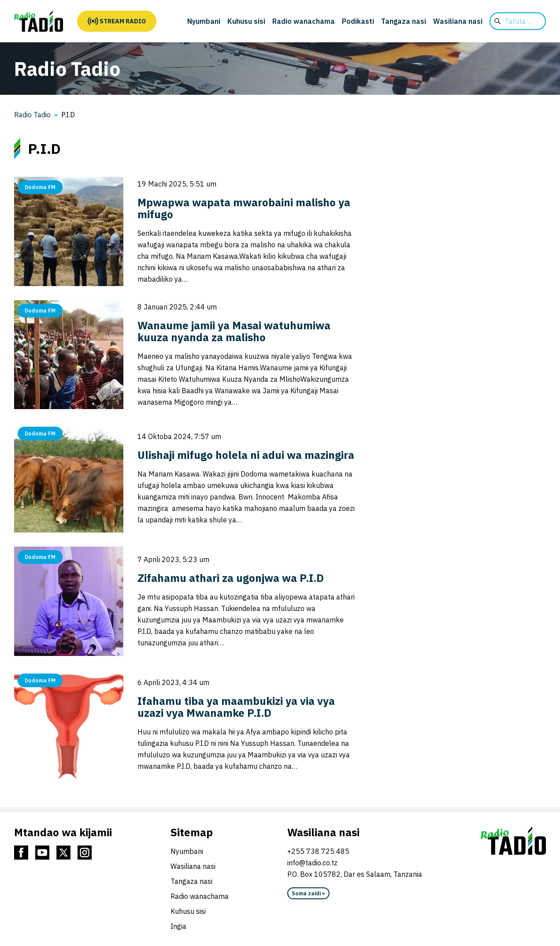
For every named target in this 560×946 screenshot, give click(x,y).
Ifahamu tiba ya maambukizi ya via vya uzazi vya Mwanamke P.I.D (236, 707)
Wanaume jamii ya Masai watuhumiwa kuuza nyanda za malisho (234, 331)
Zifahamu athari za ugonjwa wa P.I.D (231, 578)
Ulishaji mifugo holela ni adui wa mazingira (246, 455)
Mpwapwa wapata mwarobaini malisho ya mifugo (244, 208)
